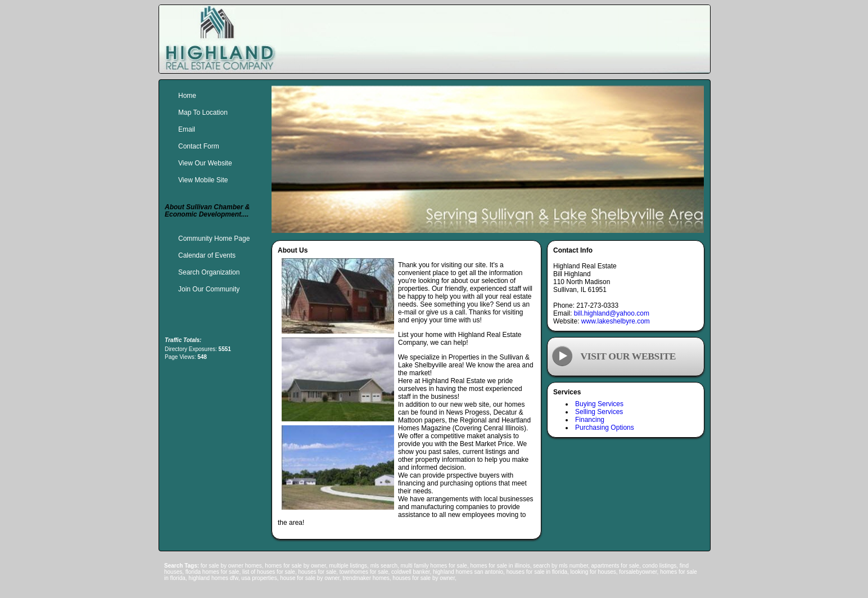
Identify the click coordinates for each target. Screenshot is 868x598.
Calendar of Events (207, 255)
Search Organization (209, 272)
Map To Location (203, 113)
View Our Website (205, 163)
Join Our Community (209, 289)
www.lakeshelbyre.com (616, 321)
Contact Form (199, 146)
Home (187, 96)
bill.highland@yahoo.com (612, 313)
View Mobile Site (203, 180)
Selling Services (599, 412)
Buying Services (599, 404)
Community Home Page (214, 239)
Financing (590, 420)
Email (187, 129)
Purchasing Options (605, 428)
